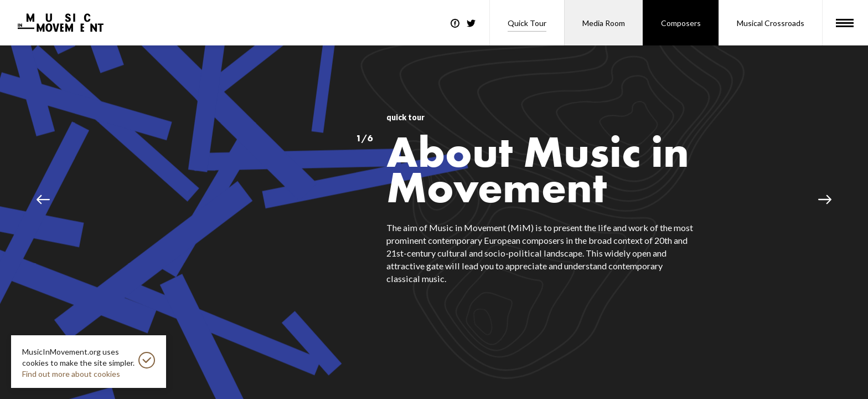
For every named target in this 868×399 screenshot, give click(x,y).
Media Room (604, 23)
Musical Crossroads (771, 23)
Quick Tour (527, 23)
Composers (681, 23)
